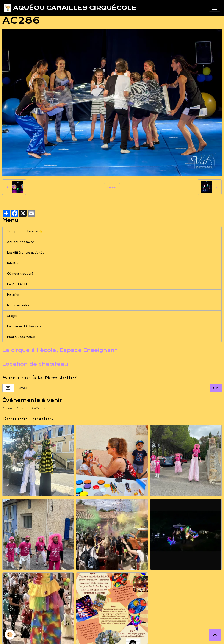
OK (216, 388)
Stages (12, 316)
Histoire (13, 295)
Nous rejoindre (18, 305)
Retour (112, 187)
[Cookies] (10, 634)
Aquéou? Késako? (21, 242)
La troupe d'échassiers (24, 326)
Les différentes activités (26, 252)
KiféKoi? (13, 263)
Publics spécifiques (21, 337)
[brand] (70, 8)
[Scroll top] (215, 635)
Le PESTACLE (18, 284)
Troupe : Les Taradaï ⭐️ (25, 231)
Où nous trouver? (20, 274)
